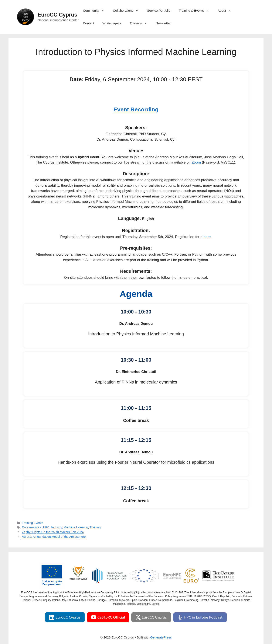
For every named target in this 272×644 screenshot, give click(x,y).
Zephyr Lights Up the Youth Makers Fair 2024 (53, 532)
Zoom (196, 162)
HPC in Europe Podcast (200, 617)
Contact (88, 23)
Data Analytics (32, 527)
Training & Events (196, 11)
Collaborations (128, 11)
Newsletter (163, 23)
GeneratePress (161, 637)
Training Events (33, 523)
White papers (112, 23)
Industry (57, 527)
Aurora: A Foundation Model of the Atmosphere (54, 537)
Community (96, 11)
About (227, 11)
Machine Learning (76, 527)
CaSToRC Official (108, 617)
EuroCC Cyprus (57, 15)
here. (208, 237)
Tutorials (141, 23)
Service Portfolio (159, 10)
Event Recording (136, 109)
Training (95, 527)
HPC (46, 527)
